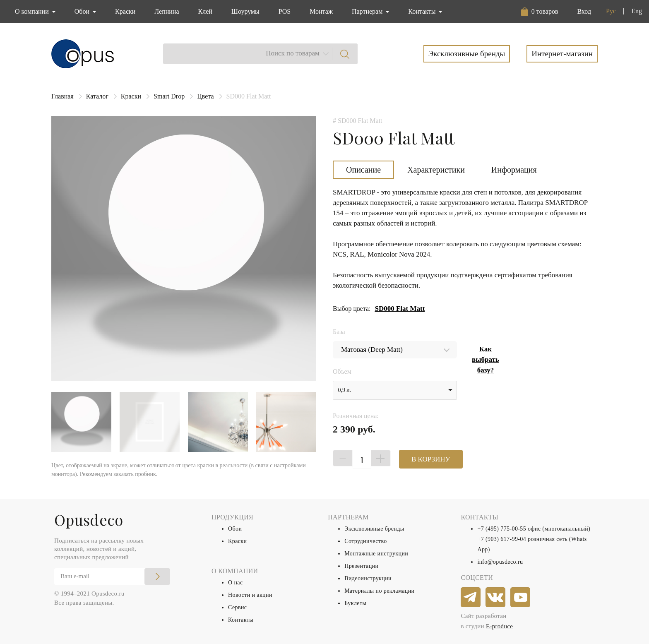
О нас (236, 583)
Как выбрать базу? (486, 360)
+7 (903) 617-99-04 (502, 539)
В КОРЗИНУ (431, 459)
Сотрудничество (366, 541)
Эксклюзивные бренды (467, 54)
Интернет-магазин (562, 54)
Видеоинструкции (368, 578)
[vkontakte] (496, 598)
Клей (205, 11)
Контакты (241, 620)
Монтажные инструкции (376, 554)
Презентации (361, 566)
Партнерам (368, 11)
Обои (235, 529)
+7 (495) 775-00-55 (502, 529)
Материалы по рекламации (379, 591)
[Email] (112, 577)
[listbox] (395, 390)
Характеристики (436, 170)
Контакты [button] (423, 11)
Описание (363, 170)
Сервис (237, 607)
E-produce (499, 626)
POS (285, 11)
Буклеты (355, 603)
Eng (637, 11)
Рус (611, 11)
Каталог (97, 96)
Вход (584, 11)
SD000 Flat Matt (400, 309)
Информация (514, 170)
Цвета (205, 96)
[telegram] (471, 598)
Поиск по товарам (293, 53)
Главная (62, 96)
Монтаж (321, 11)
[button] (540, 12)
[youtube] (521, 598)
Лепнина (167, 11)
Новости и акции (250, 595)
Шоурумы (245, 11)
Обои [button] (83, 11)
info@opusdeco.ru (500, 562)
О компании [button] (33, 11)
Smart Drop (169, 96)
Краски (125, 11)
